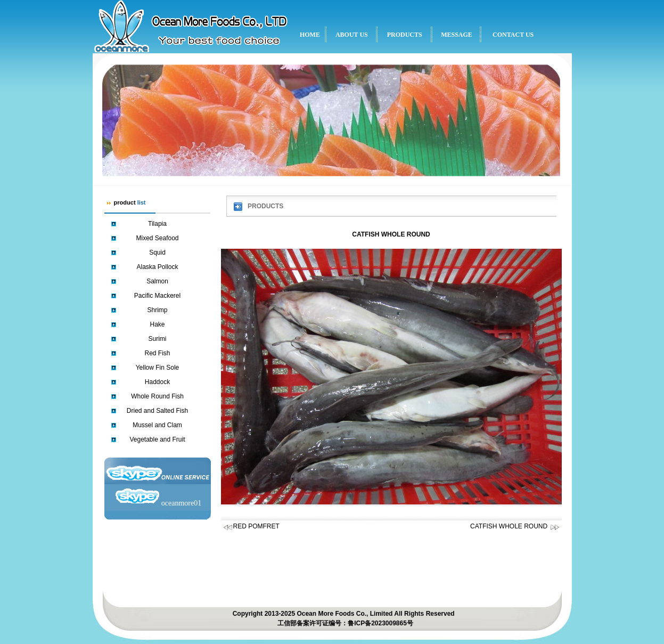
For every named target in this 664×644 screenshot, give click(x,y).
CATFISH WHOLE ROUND (515, 526)
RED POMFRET (256, 526)
